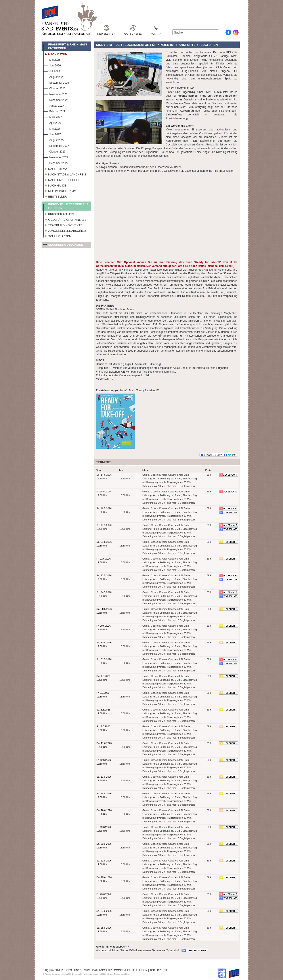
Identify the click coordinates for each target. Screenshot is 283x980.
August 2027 (54, 140)
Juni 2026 (52, 65)
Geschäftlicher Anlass (65, 219)
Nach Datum (55, 54)
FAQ (46, 970)
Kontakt (157, 28)
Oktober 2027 (54, 151)
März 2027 (53, 117)
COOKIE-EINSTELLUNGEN (131, 970)
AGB (152, 970)
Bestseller (55, 196)
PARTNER (57, 970)
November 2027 (56, 157)
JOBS (68, 970)
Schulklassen (57, 236)
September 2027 (56, 145)
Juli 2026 (52, 71)
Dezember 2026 (56, 99)
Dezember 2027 (56, 163)
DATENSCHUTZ (102, 970)
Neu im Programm (60, 190)
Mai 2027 (52, 128)
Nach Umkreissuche (62, 179)
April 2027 (52, 122)
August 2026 (54, 76)
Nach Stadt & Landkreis (65, 174)
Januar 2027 (54, 105)
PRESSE (163, 970)
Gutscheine (133, 28)
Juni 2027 (52, 134)
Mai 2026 (52, 59)
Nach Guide (55, 185)
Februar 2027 (54, 111)
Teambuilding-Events (63, 225)
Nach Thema (55, 168)
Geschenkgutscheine (63, 246)
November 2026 (56, 94)
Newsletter (106, 28)
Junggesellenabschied (65, 230)
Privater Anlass (59, 214)
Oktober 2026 (54, 88)
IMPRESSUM (82, 970)
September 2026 (56, 82)
